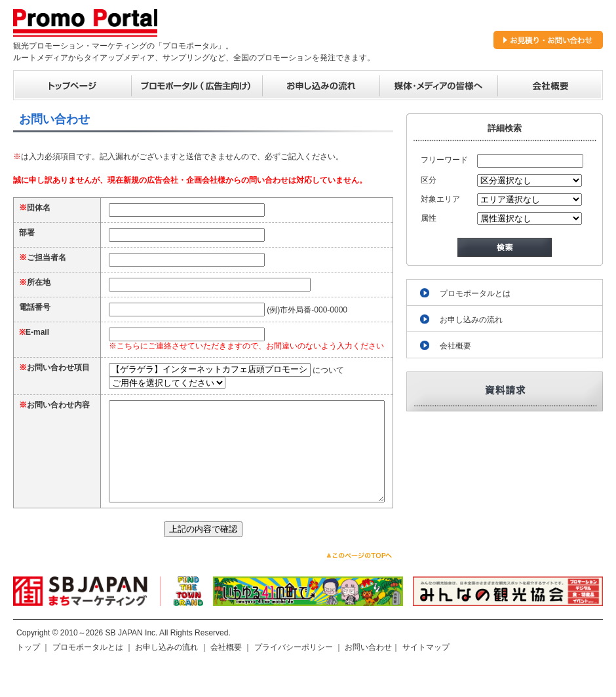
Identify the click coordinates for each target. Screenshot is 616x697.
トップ (28, 673)
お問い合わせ (368, 673)
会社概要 (455, 346)
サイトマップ (426, 673)
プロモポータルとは (475, 293)
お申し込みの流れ (471, 320)
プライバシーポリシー (294, 673)
